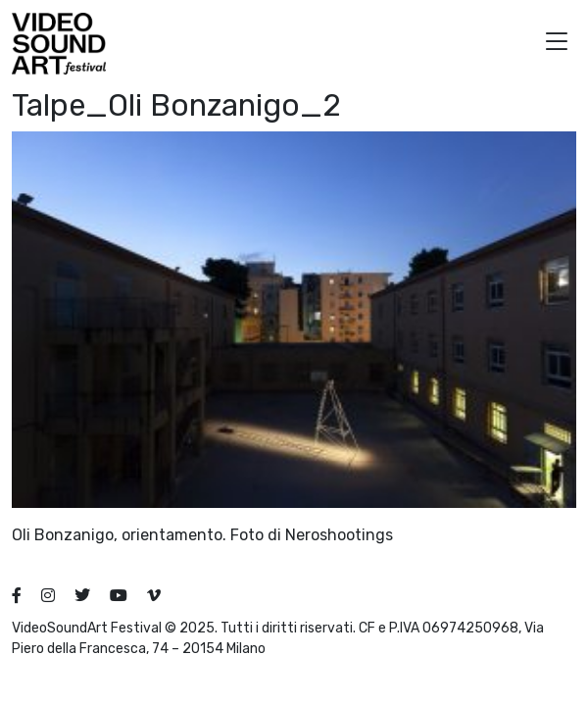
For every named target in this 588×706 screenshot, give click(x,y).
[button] (557, 44)
